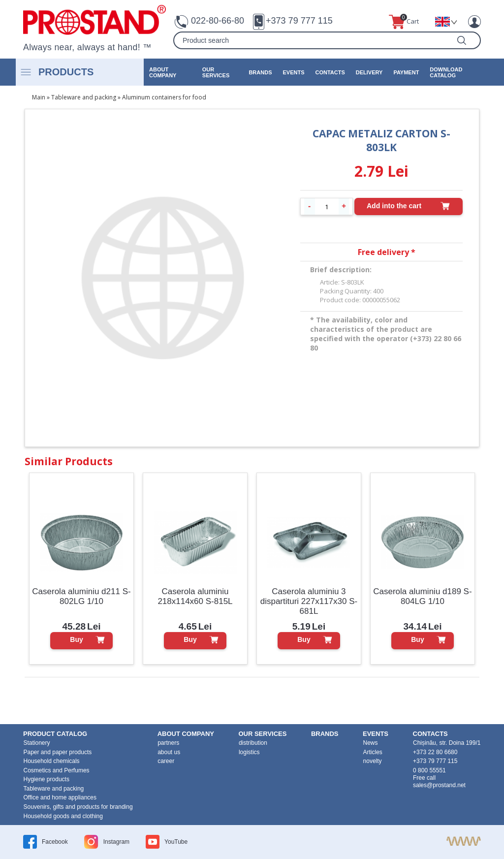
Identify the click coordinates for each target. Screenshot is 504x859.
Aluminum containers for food (164, 97)
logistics (249, 752)
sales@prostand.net (439, 785)
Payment (406, 72)
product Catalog (55, 734)
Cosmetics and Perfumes (57, 770)
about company (163, 72)
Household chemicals (52, 761)
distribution (253, 743)
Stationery (37, 743)
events (293, 72)
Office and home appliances (60, 797)
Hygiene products (47, 779)
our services (216, 72)
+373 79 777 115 (299, 21)
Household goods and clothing (63, 816)
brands (260, 72)
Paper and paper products (58, 752)
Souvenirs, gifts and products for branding (78, 807)
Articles (373, 752)
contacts (330, 72)
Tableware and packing (84, 97)
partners (168, 743)
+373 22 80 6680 (435, 752)
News (371, 743)
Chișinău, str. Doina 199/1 (447, 743)
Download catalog (446, 72)
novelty (373, 761)
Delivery (369, 72)
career (166, 761)
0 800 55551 (429, 770)
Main (39, 97)
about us (169, 752)
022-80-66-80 (218, 21)
